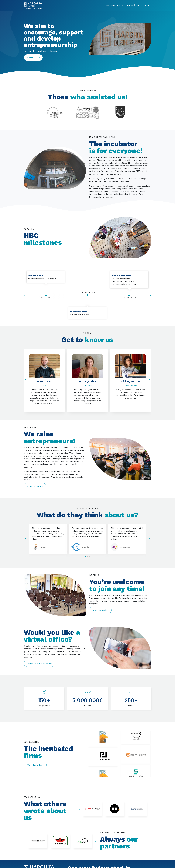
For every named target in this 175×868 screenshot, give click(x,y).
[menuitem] (139, 6)
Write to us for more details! (39, 663)
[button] (150, 5)
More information (35, 486)
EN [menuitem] (138, 6)
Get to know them (35, 765)
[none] (139, 6)
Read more (32, 58)
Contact (129, 5)
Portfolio (120, 5)
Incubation (110, 5)
